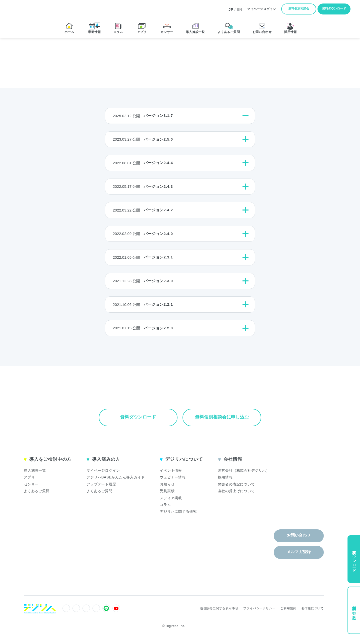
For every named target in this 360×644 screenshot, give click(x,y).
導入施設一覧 (35, 470)
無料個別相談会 (299, 8)
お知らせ (167, 484)
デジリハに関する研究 (178, 511)
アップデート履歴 (101, 484)
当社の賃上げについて (236, 491)
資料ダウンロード (334, 8)
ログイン (262, 9)
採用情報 (225, 477)
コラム (165, 505)
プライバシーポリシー (259, 608)
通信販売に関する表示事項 (219, 608)
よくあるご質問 (37, 491)
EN (239, 9)
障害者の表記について (236, 484)
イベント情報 (171, 470)
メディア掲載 (171, 498)
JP (231, 9)
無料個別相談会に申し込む (222, 417)
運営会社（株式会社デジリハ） (244, 470)
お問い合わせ (299, 535)
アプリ (29, 477)
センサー (31, 484)
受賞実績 (167, 491)
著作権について (312, 608)
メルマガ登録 (299, 552)
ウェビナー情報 (173, 477)
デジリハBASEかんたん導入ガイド (116, 477)
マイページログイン (103, 470)
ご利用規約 (288, 608)
